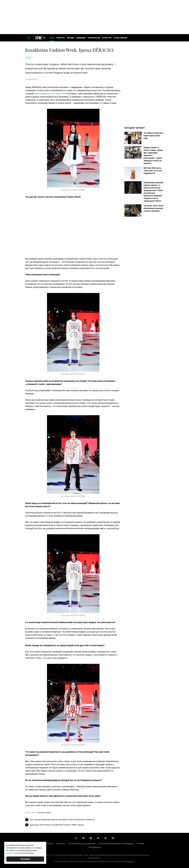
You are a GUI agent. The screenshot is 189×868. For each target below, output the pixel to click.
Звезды (70, 38)
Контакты (61, 844)
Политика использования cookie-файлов (116, 844)
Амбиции (81, 38)
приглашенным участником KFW (50, 94)
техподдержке (128, 861)
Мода (52, 38)
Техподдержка (95, 847)
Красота (61, 38)
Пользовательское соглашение (82, 844)
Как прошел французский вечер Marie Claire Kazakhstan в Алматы (62, 820)
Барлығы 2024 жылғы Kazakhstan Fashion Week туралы (57, 825)
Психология (94, 38)
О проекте (49, 844)
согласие (10, 853)
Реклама (140, 844)
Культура (107, 38)
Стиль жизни (120, 38)
